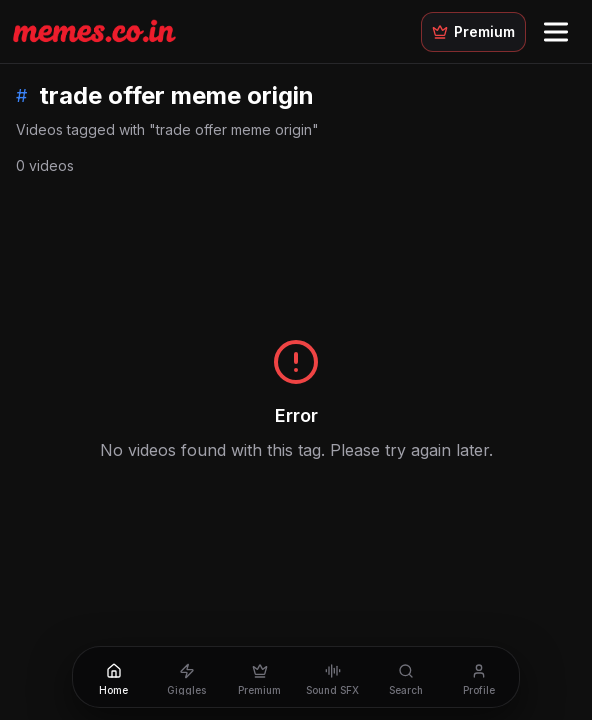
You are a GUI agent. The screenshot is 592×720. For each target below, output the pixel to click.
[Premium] (259, 677)
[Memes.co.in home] (94, 31)
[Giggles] (186, 677)
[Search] (405, 677)
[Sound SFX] (332, 677)
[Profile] (478, 677)
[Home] (113, 677)
